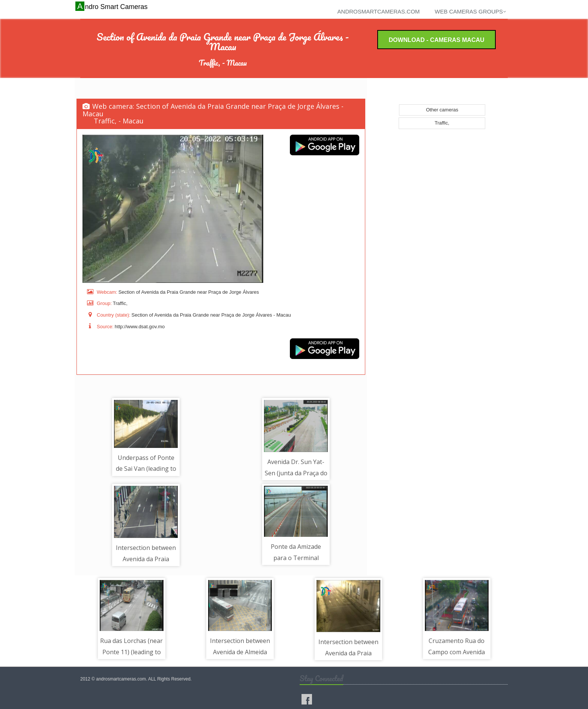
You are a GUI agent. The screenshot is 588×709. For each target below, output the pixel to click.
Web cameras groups (470, 11)
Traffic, (442, 123)
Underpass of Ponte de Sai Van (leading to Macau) (146, 469)
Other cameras (442, 110)
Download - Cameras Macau (436, 40)
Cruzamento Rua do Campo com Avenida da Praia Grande (457, 652)
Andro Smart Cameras (112, 6)
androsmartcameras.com (379, 11)
